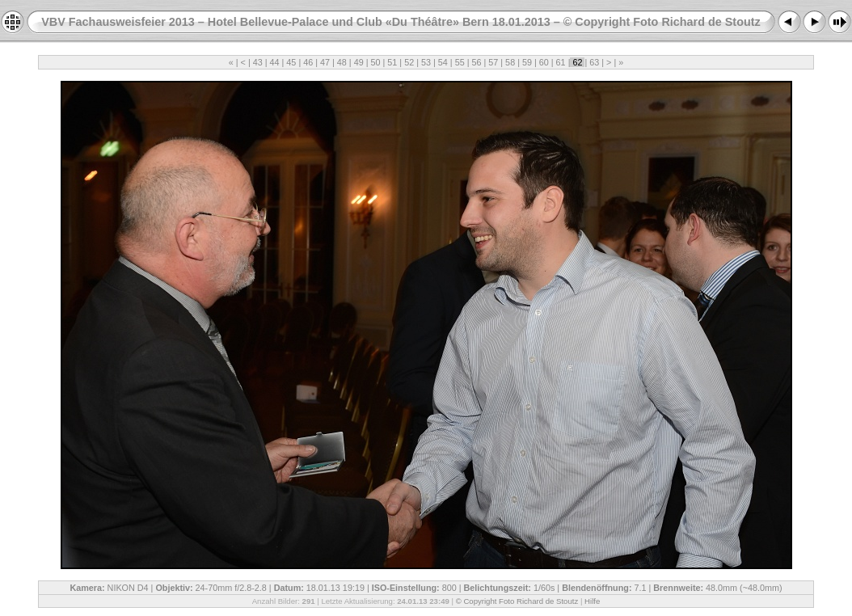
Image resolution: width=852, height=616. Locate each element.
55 (460, 62)
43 (258, 62)
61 (561, 62)
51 (392, 62)
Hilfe (592, 601)
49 (359, 62)
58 (510, 62)
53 (426, 62)
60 (544, 62)
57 (493, 62)
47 (325, 62)
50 (376, 62)
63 (594, 62)
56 (476, 62)
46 (308, 62)
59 (527, 62)
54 (443, 62)
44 (275, 62)
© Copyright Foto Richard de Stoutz (517, 601)
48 (342, 62)
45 (291, 62)
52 (409, 62)
